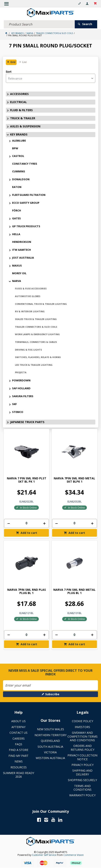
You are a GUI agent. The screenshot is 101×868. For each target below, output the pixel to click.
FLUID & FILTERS (21, 110)
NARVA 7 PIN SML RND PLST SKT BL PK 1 (27, 480)
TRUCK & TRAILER (23, 118)
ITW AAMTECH (22, 250)
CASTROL (18, 156)
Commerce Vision (74, 855)
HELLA (16, 234)
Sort (9, 72)
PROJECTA (21, 372)
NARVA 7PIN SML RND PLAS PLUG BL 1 (27, 591)
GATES (16, 218)
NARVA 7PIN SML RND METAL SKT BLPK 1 (74, 480)
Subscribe (52, 694)
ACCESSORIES (19, 94)
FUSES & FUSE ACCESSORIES (31, 288)
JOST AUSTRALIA (23, 258)
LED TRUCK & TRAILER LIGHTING (34, 365)
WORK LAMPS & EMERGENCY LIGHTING (37, 334)
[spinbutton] (26, 523)
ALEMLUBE (19, 141)
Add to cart (28, 533)
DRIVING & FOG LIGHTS (28, 350)
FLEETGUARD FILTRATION (29, 195)
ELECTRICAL (18, 102)
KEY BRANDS (19, 134)
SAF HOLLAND (21, 388)
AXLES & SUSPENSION (25, 126)
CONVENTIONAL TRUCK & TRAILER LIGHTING (41, 304)
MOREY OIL (19, 273)
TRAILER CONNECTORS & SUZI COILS (36, 327)
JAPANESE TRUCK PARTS (27, 422)
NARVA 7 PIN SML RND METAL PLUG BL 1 (74, 591)
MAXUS (17, 266)
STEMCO (18, 412)
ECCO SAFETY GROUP (26, 203)
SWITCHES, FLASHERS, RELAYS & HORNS (38, 357)
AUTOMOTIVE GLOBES (28, 296)
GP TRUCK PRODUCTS (26, 226)
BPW (15, 148)
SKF (14, 404)
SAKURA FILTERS (23, 396)
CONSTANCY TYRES (25, 164)
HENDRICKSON (22, 242)
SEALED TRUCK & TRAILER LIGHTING (36, 319)
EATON (17, 187)
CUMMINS (19, 171)
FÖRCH (17, 210)
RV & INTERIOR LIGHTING (30, 311)
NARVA (17, 281)
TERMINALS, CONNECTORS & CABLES (36, 342)
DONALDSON (21, 179)
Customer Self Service (44, 855)
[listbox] (51, 78)
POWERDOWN (21, 380)
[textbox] (39, 24)
